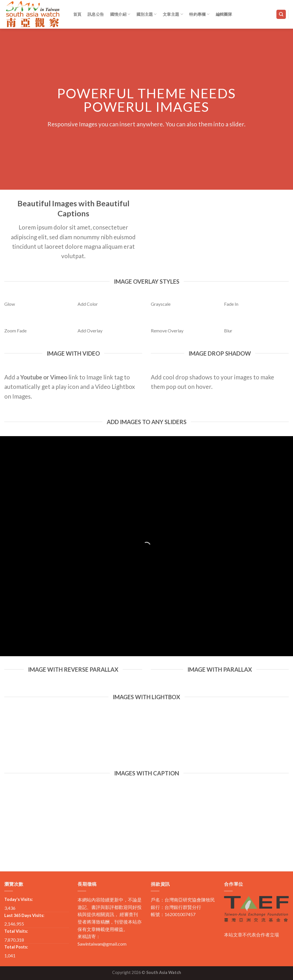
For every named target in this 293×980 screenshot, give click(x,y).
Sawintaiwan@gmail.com (102, 944)
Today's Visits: (19, 899)
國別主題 (147, 14)
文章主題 (173, 14)
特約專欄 (199, 14)
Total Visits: (16, 931)
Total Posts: (16, 947)
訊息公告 (96, 14)
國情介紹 (120, 14)
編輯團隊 (224, 14)
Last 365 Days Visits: (24, 915)
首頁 (77, 14)
